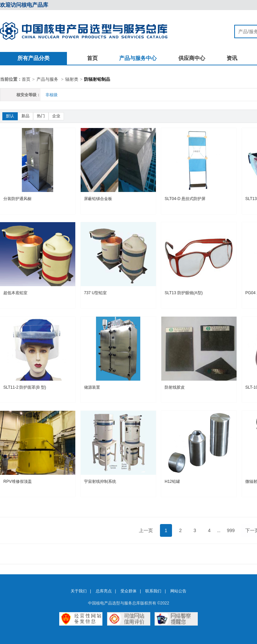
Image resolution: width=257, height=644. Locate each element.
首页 (92, 58)
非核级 (52, 95)
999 (231, 530)
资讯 (232, 58)
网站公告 (178, 591)
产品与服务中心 (138, 58)
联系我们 (153, 591)
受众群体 (128, 591)
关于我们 (79, 591)
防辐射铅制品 (97, 79)
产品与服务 (47, 79)
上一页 (146, 530)
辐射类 (72, 79)
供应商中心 (192, 58)
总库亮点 (104, 591)
